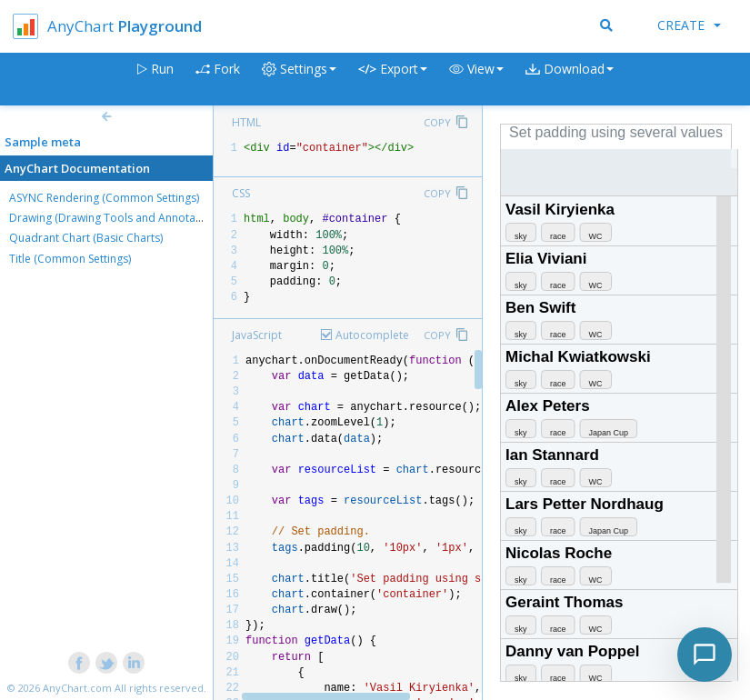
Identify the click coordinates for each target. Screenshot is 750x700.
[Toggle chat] (705, 655)
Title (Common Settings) (70, 259)
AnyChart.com (77, 688)
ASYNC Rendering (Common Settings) (104, 198)
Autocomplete (372, 335)
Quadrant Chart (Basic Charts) (86, 238)
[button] (476, 80)
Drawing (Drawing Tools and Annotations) (116, 218)
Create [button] (689, 25)
